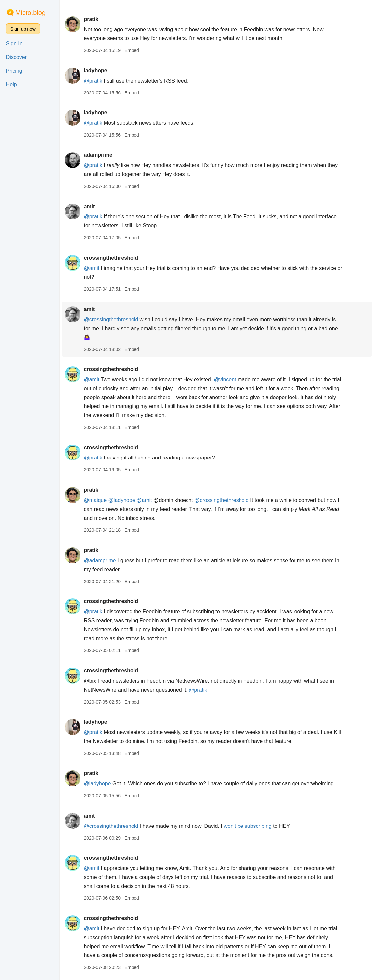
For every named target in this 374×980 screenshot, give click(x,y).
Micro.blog (30, 13)
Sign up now (23, 29)
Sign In (14, 44)
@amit (91, 268)
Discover (16, 57)
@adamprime (100, 560)
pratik (91, 19)
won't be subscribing (247, 826)
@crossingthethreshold (111, 319)
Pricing (14, 71)
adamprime (98, 155)
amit (89, 206)
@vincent (225, 379)
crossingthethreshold (111, 258)
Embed (132, 50)
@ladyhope (122, 500)
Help (11, 84)
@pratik (93, 81)
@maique (95, 500)
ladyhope (95, 70)
